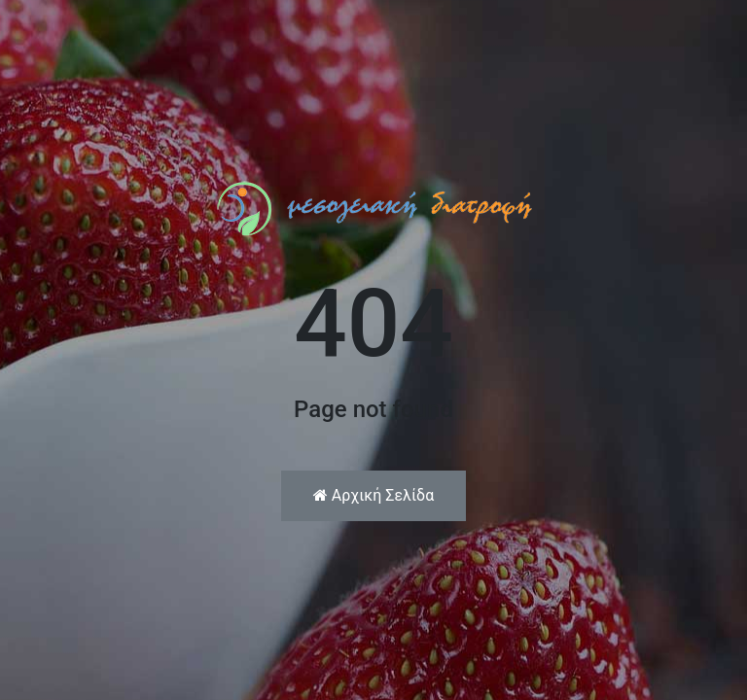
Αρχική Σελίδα (373, 495)
